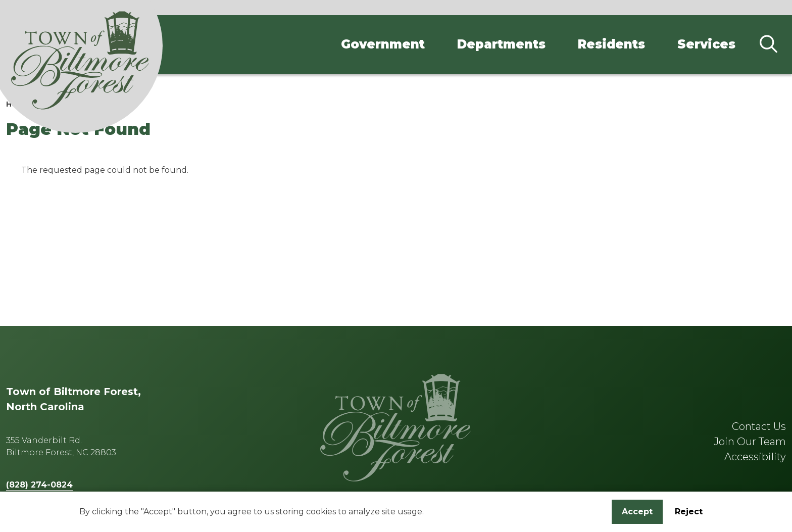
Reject (689, 514)
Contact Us (759, 426)
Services (706, 44)
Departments (501, 44)
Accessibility (755, 457)
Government (383, 44)
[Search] (768, 44)
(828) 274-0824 (39, 485)
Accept (637, 514)
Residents (611, 44)
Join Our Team (750, 442)
